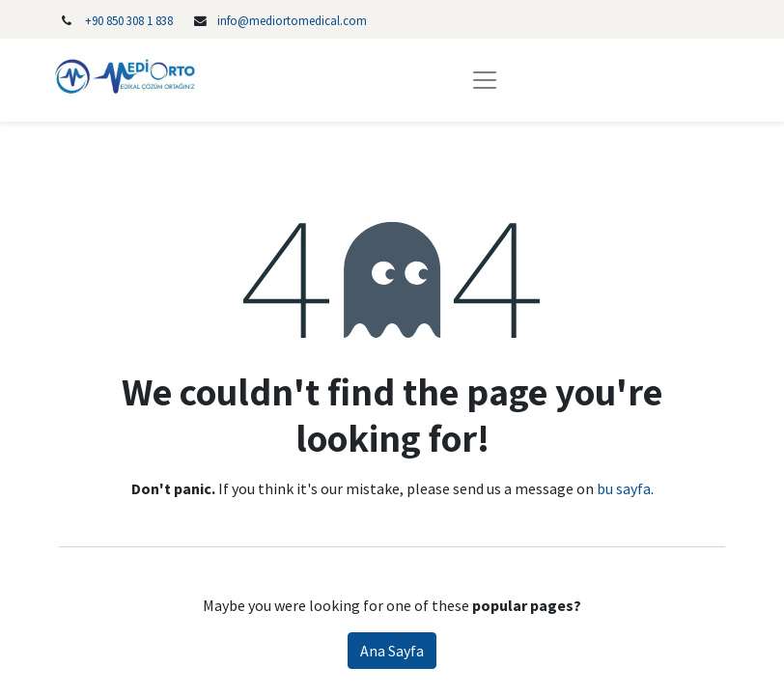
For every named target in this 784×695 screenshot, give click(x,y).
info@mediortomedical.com (292, 20)
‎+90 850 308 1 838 (129, 20)
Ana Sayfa (392, 651)
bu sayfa (624, 488)
